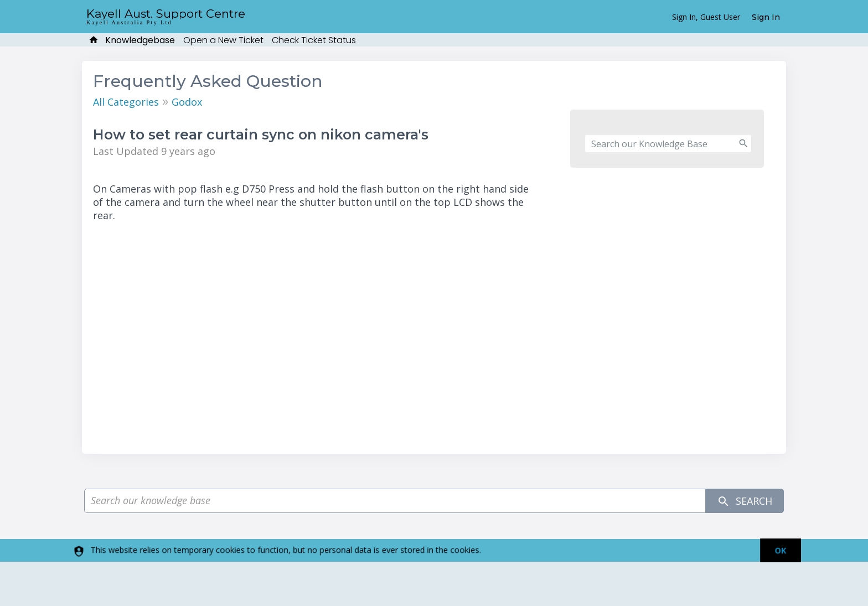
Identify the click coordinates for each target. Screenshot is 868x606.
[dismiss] (775, 550)
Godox (187, 102)
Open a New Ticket (223, 40)
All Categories (126, 102)
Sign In (766, 17)
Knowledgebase (140, 40)
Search (745, 501)
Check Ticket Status (314, 40)
